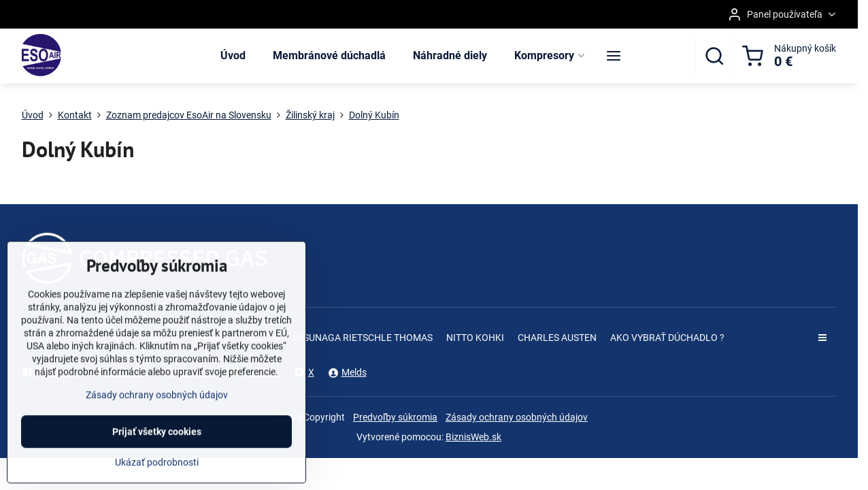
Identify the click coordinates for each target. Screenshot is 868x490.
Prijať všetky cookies (157, 460)
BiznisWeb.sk (473, 437)
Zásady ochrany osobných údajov (517, 417)
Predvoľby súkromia (395, 417)
